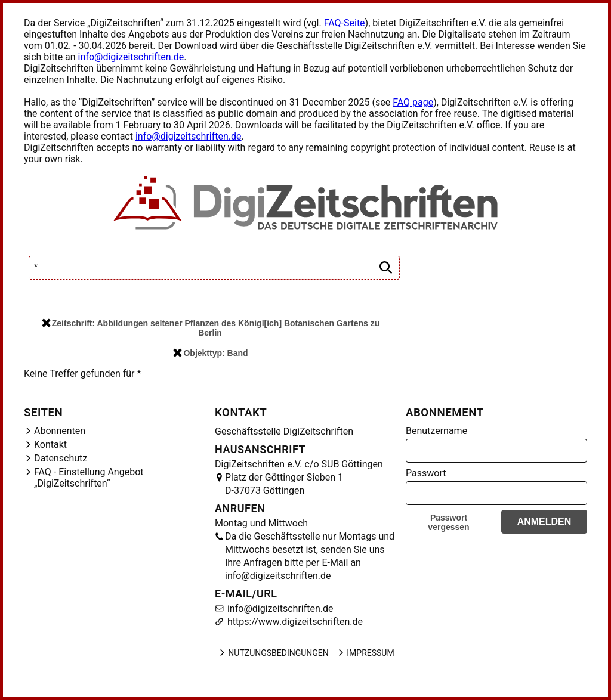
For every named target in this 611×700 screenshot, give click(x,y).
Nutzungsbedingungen (273, 653)
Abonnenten (60, 431)
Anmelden (544, 521)
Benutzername (436, 431)
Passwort (426, 473)
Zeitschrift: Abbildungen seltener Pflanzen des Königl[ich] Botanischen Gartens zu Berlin (211, 328)
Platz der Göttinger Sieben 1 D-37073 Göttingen (284, 484)
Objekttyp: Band (210, 353)
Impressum (365, 653)
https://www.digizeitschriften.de (294, 622)
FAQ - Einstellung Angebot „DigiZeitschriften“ (89, 478)
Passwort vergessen (448, 522)
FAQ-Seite (345, 23)
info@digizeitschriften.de (131, 57)
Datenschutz (61, 458)
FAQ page (413, 102)
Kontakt (50, 445)
